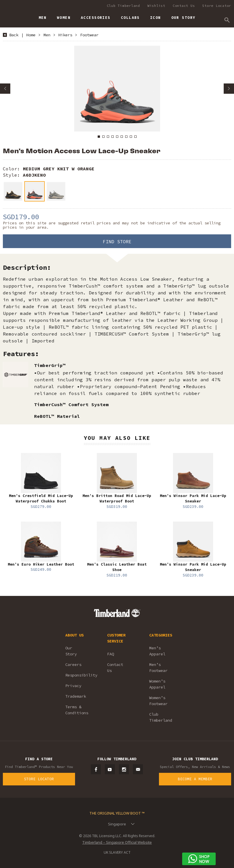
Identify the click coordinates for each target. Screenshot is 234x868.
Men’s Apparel (157, 651)
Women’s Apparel (157, 684)
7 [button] (126, 137)
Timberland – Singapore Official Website (117, 842)
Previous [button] (5, 89)
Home (31, 35)
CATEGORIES (161, 635)
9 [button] (135, 137)
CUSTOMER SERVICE (116, 638)
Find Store (117, 242)
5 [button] (117, 137)
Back (14, 35)
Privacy (73, 686)
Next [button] (229, 89)
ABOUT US (74, 635)
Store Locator (217, 6)
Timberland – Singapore (9, 15)
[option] (117, 89)
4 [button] (113, 137)
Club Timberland (123, 6)
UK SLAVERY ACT (117, 852)
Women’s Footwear (158, 701)
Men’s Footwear (158, 668)
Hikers (65, 35)
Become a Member (195, 779)
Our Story (71, 651)
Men (47, 35)
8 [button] (131, 137)
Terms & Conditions (77, 710)
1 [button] (99, 137)
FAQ (111, 654)
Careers (73, 665)
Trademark (76, 696)
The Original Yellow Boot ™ (117, 813)
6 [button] (122, 137)
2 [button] (103, 137)
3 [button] (108, 137)
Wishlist (156, 6)
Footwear (89, 35)
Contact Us (184, 6)
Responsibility (78, 675)
